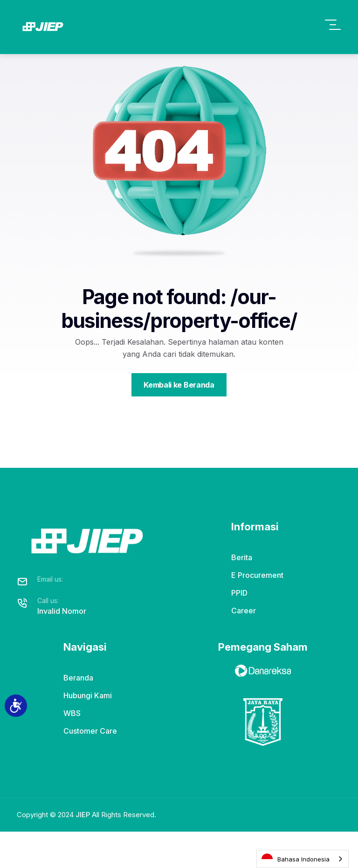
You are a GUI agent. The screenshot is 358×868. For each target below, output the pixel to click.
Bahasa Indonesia (296, 859)
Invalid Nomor (62, 647)
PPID (239, 629)
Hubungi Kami (88, 732)
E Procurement (257, 611)
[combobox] (303, 859)
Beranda (78, 714)
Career (244, 647)
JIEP (83, 851)
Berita (242, 594)
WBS (72, 750)
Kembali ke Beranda (179, 421)
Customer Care (90, 767)
